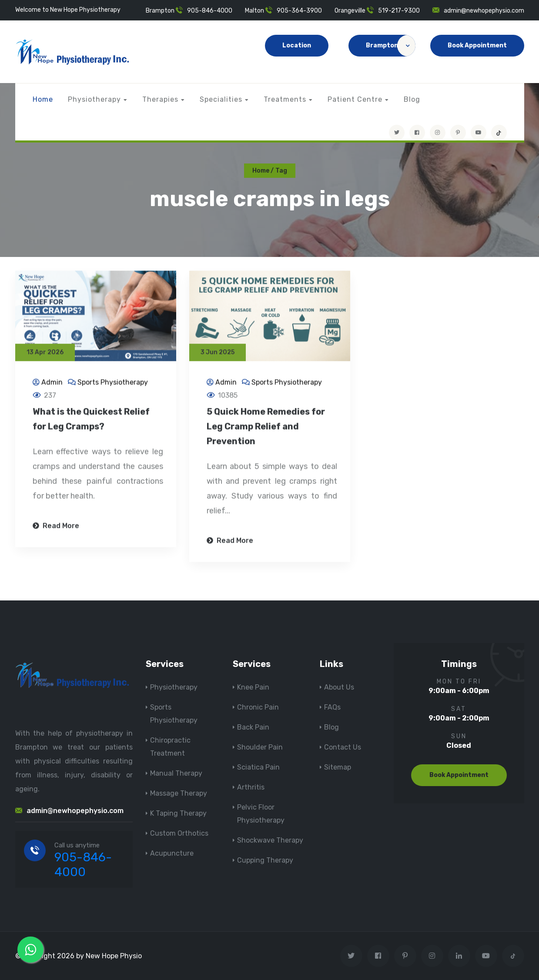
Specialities (221, 99)
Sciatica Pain (258, 767)
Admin (52, 383)
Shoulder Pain (260, 747)
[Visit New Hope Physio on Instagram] (438, 133)
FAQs (332, 707)
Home (43, 99)
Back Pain (253, 727)
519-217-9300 (399, 11)
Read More (56, 526)
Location (297, 45)
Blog (412, 99)
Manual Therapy (176, 773)
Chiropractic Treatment (170, 747)
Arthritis (251, 787)
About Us (339, 687)
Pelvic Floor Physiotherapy (261, 814)
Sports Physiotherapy (113, 383)
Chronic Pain (258, 707)
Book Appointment (477, 45)
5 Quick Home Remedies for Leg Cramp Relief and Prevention (266, 427)
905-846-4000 (210, 11)
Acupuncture (172, 853)
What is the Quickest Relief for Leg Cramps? (91, 420)
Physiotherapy (94, 99)
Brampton (391, 46)
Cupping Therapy (265, 860)
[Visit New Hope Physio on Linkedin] (459, 956)
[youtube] (479, 133)
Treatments (285, 99)
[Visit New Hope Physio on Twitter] (397, 133)
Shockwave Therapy (270, 840)
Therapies (160, 99)
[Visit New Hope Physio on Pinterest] (458, 133)
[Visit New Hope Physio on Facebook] (417, 133)
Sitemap (338, 767)
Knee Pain (253, 687)
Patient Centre (355, 99)
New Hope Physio (114, 956)
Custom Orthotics (179, 833)
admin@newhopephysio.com (484, 11)
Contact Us (343, 747)
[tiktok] (499, 133)
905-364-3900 (299, 11)
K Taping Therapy (178, 813)
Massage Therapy (179, 793)
